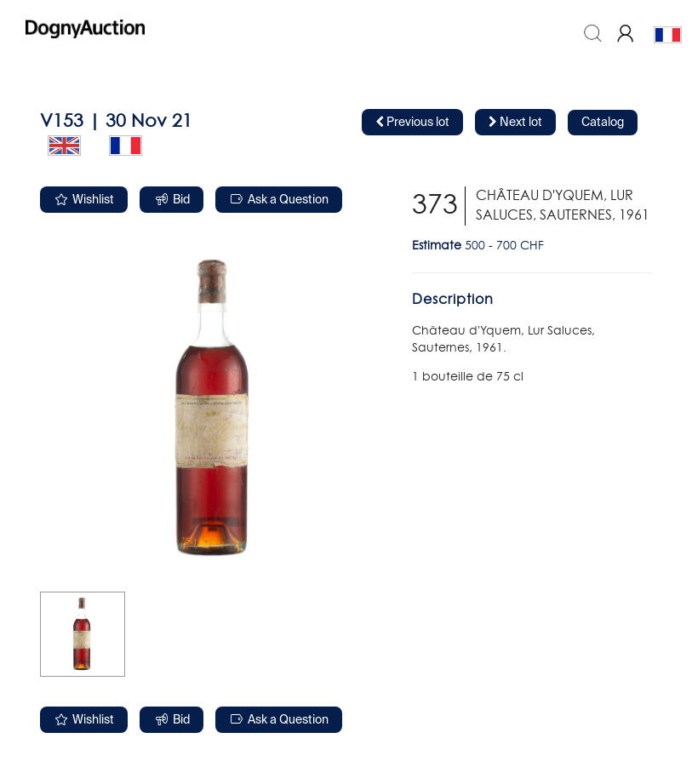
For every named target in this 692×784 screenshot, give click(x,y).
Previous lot (412, 122)
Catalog (603, 123)
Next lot (515, 122)
